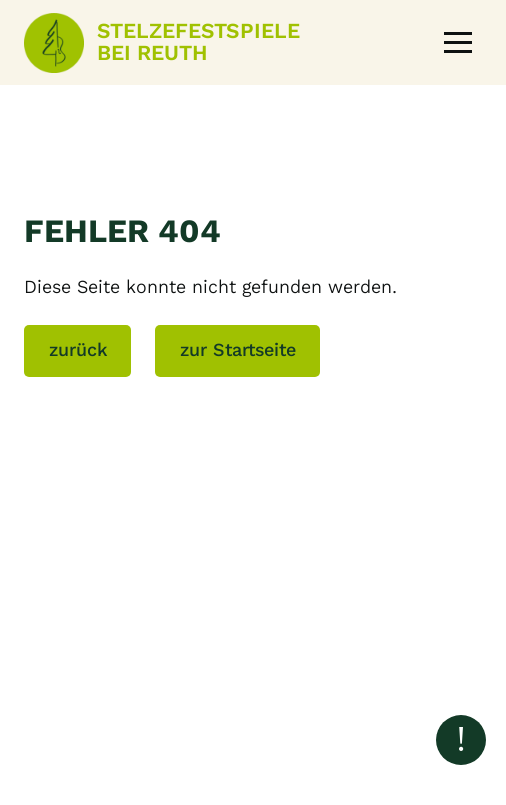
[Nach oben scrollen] (461, 740)
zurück (78, 350)
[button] (458, 43)
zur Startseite (238, 350)
